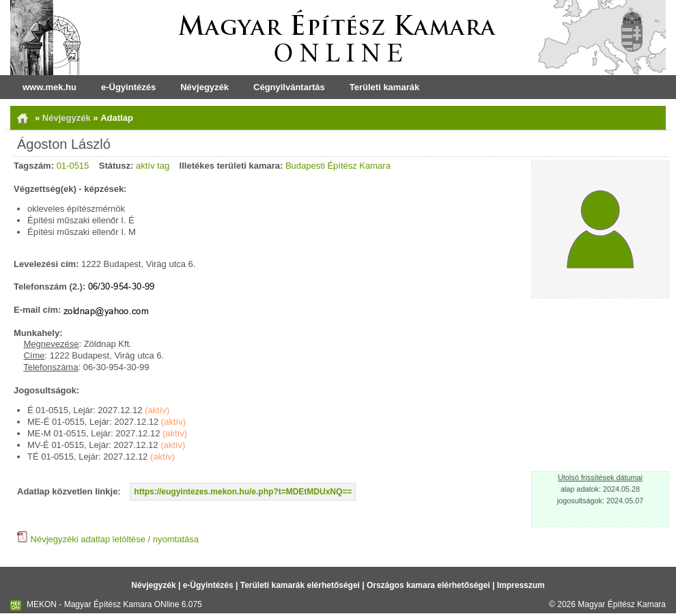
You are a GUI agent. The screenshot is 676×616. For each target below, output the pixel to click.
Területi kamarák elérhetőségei (300, 585)
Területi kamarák (384, 87)
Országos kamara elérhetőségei (428, 585)
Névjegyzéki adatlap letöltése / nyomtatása (108, 539)
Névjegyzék (205, 87)
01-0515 (73, 166)
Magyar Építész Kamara (622, 604)
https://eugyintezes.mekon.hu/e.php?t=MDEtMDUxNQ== (243, 492)
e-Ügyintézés (128, 87)
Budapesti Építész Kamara (338, 166)
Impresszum (521, 585)
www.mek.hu (50, 87)
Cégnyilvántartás (289, 87)
